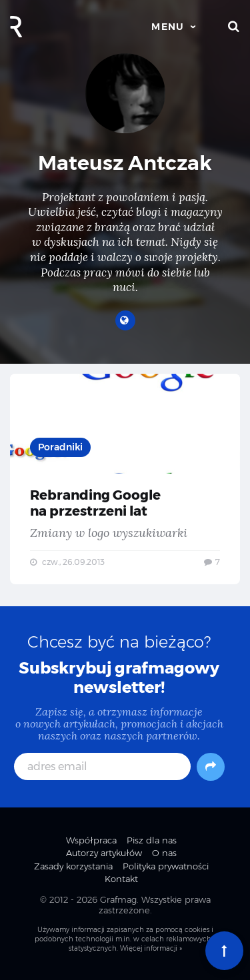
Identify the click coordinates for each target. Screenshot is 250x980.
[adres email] (103, 766)
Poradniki (60, 447)
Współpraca (91, 840)
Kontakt (121, 879)
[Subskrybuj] (211, 767)
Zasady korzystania (73, 866)
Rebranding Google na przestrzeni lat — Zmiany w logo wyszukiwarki (125, 479)
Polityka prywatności (166, 866)
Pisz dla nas (152, 840)
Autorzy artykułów (104, 853)
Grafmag (118, 899)
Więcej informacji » (151, 948)
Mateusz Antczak (125, 163)
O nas (164, 853)
